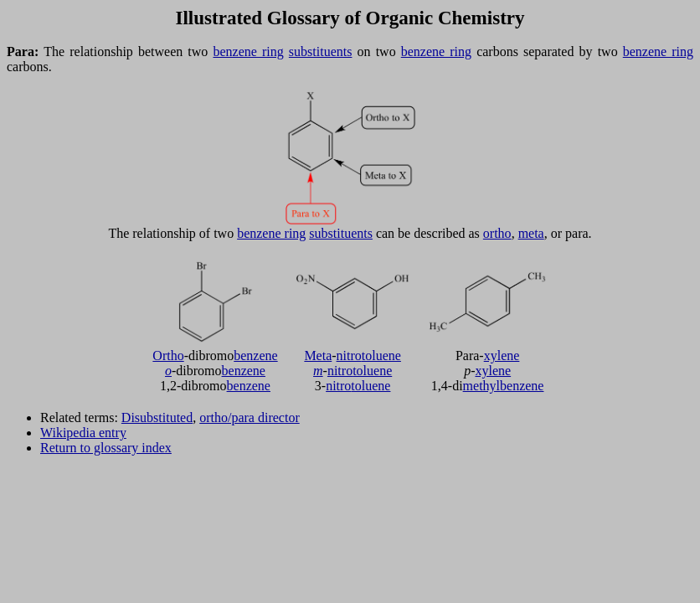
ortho (497, 233)
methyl (481, 386)
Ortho (168, 356)
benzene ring (248, 52)
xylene (502, 356)
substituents (321, 52)
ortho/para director (250, 417)
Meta (318, 356)
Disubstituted (157, 417)
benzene (255, 356)
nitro (349, 356)
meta (531, 233)
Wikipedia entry (83, 433)
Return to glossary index (106, 448)
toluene (381, 356)
